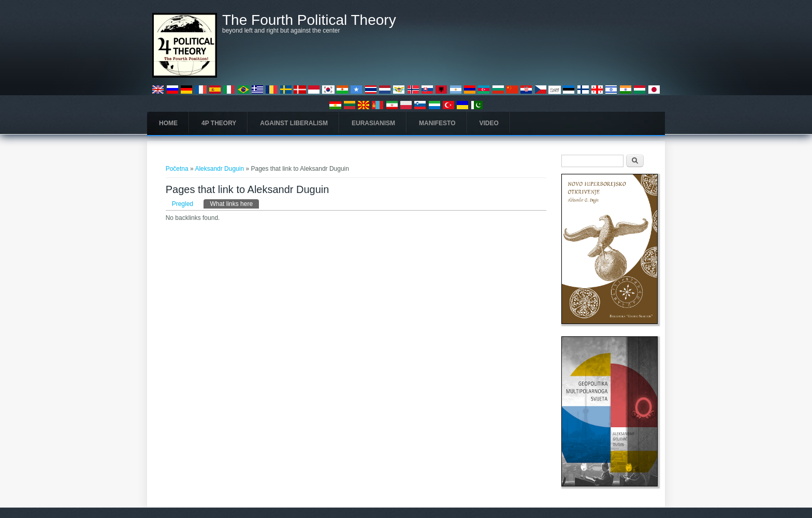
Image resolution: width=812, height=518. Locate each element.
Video (489, 123)
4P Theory (219, 123)
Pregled (183, 204)
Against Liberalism (294, 123)
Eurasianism (373, 123)
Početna (177, 169)
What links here (234, 203)
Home (168, 123)
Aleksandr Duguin (220, 169)
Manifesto (437, 123)
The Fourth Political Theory (309, 20)
